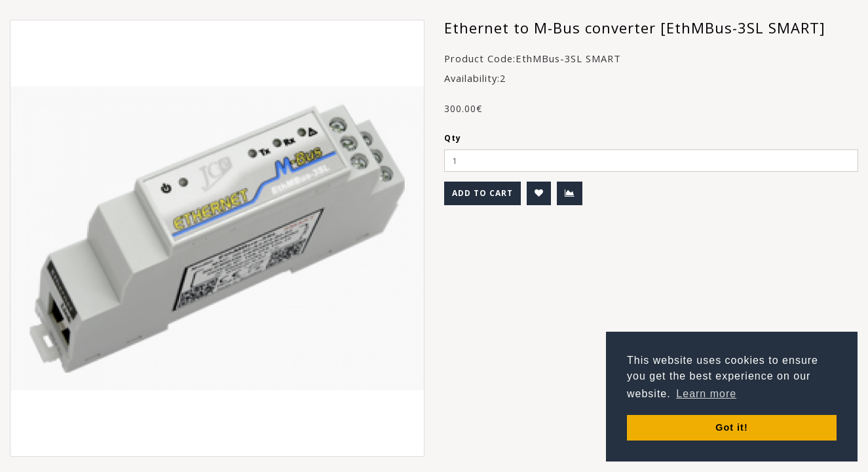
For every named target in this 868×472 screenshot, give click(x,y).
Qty (453, 138)
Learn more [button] (706, 394)
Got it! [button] (731, 427)
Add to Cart (482, 193)
